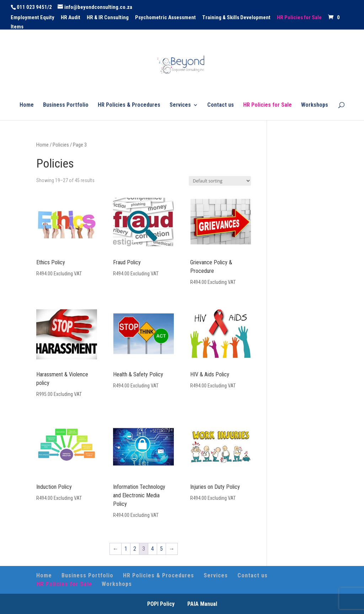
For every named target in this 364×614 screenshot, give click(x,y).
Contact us (221, 105)
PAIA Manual (202, 604)
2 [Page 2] (135, 549)
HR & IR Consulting (108, 18)
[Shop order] (220, 181)
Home (27, 105)
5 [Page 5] (161, 549)
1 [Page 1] (126, 549)
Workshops (315, 105)
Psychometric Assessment (165, 18)
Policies (61, 145)
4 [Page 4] (152, 549)
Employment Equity (33, 18)
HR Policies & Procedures (129, 105)
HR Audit (71, 18)
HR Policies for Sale (299, 18)
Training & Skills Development (236, 18)
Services (180, 105)
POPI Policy (161, 604)
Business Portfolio (66, 105)
